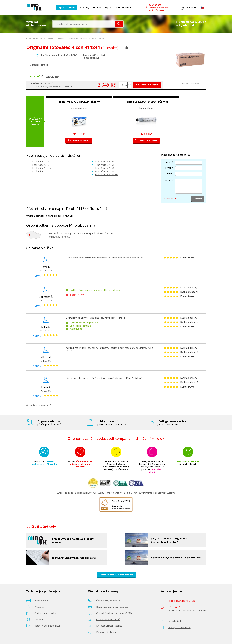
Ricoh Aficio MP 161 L (105, 168)
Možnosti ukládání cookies (109, 626)
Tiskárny (97, 7)
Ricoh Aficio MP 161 (104, 162)
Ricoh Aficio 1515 (41, 162)
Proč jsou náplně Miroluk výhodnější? (59, 55)
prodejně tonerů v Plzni (102, 233)
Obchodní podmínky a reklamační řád (114, 613)
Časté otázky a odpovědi (108, 601)
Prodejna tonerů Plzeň (180, 627)
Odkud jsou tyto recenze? (39, 405)
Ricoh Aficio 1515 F (41, 165)
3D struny (84, 7)
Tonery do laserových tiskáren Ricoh (72, 39)
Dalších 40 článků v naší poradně (116, 575)
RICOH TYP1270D (99, 39)
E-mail (168, 168)
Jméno (168, 162)
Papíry (108, 7)
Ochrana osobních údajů (108, 619)
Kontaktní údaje (176, 621)
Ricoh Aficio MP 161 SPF (107, 174)
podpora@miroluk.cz (182, 601)
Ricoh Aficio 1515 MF (42, 168)
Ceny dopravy (53, 76)
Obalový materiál (123, 7)
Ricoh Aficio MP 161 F (105, 165)
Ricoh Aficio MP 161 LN (106, 171)
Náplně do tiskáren (66, 7)
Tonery (50, 39)
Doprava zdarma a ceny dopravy (112, 607)
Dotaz (168, 180)
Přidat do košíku (147, 85)
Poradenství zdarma (106, 632)
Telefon (169, 173)
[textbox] (84, 24)
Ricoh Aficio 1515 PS (42, 171)
